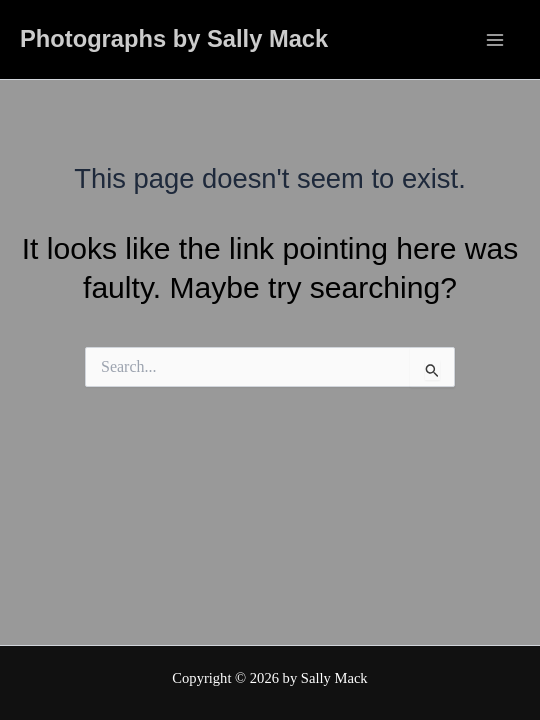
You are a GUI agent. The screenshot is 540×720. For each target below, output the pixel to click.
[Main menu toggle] (495, 39)
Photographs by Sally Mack (174, 39)
